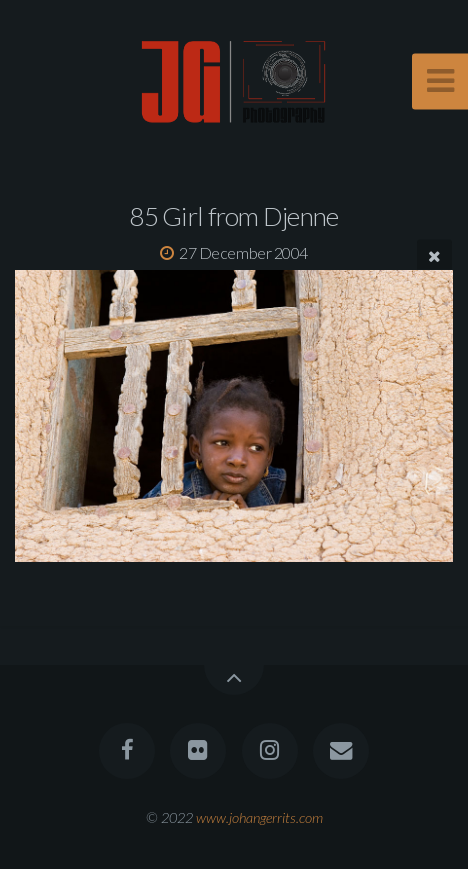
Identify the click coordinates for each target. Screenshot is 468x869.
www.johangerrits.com (259, 817)
